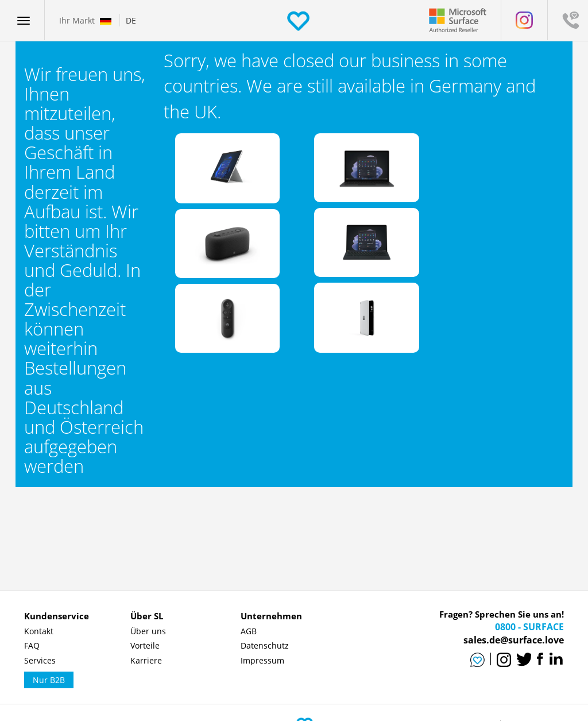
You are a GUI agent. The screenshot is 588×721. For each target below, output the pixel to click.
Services (40, 660)
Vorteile (145, 645)
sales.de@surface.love (514, 640)
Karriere (146, 660)
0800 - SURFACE (529, 627)
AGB (249, 631)
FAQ (32, 645)
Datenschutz (265, 645)
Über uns (148, 631)
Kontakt (39, 631)
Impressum (262, 660)
